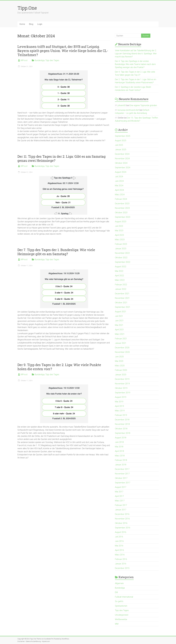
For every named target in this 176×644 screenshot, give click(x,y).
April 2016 (119, 550)
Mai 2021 (119, 325)
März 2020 (120, 366)
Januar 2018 (121, 465)
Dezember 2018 (122, 420)
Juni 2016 (119, 541)
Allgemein (119, 583)
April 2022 (119, 276)
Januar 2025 (121, 150)
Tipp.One (27, 8)
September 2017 (123, 483)
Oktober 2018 (121, 429)
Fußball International (124, 597)
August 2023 (121, 222)
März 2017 (120, 501)
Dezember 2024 (122, 154)
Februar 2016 (121, 559)
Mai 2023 (119, 231)
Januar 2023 (121, 249)
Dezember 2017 (122, 469)
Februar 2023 (121, 244)
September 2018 (123, 433)
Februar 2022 (121, 285)
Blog (31, 24)
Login (40, 24)
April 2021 (119, 330)
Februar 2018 (121, 460)
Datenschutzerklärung (33, 641)
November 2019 (122, 384)
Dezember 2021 (122, 294)
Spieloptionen (121, 606)
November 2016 (122, 519)
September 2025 (123, 136)
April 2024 (119, 190)
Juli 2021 (119, 316)
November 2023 (122, 208)
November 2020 (122, 352)
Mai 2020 (119, 361)
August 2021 (121, 312)
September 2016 (123, 528)
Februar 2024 (121, 199)
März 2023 (120, 240)
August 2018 (121, 438)
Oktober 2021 (121, 303)
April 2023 (119, 235)
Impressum (46, 641)
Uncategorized (122, 615)
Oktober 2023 (121, 213)
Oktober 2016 (121, 523)
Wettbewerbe (121, 619)
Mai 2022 (119, 271)
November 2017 (122, 474)
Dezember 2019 (122, 379)
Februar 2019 (121, 415)
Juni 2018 (119, 442)
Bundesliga (40, 60)
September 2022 (123, 262)
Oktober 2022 (121, 258)
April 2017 (119, 496)
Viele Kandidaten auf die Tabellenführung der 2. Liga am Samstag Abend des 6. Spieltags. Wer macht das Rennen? (136, 54)
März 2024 (120, 195)
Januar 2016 (121, 564)
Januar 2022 (121, 289)
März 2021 (120, 334)
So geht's (119, 601)
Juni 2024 (119, 181)
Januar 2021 (121, 343)
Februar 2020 (121, 370)
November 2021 (122, 298)
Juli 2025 (119, 145)
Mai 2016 (119, 546)
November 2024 (122, 159)
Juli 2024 (119, 177)
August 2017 (121, 487)
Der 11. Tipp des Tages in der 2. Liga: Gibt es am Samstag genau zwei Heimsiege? (62, 158)
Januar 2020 (121, 375)
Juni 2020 (119, 357)
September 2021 (123, 307)
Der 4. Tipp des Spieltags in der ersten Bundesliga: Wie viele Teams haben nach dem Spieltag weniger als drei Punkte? (135, 64)
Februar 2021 (121, 339)
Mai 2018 (119, 447)
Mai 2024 (119, 186)
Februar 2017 (121, 505)
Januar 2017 (121, 510)
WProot (24, 60)
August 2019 (121, 397)
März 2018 (120, 456)
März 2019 (120, 411)
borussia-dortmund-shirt (128, 110)
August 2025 (121, 141)
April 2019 (119, 406)
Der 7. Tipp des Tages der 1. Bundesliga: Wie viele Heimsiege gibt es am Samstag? (56, 252)
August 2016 (121, 532)
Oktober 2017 (121, 478)
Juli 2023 (119, 226)
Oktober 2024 (121, 163)
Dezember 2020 (122, 348)
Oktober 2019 (121, 388)
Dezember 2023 (122, 204)
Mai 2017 (119, 492)
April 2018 (119, 451)
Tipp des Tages (52, 60)
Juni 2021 (119, 321)
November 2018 (122, 424)
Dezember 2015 (122, 568)
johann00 (122, 105)
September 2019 (123, 393)
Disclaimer (21, 641)
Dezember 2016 (122, 514)
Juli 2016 (119, 537)
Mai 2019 (119, 402)
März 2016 (120, 555)
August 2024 (121, 172)
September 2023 (123, 217)
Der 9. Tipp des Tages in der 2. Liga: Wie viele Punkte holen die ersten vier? (59, 367)
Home (22, 24)
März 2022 (120, 280)
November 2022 (122, 253)
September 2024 (123, 168)
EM (116, 592)
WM (117, 624)
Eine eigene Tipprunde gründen (143, 105)
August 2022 (121, 267)
